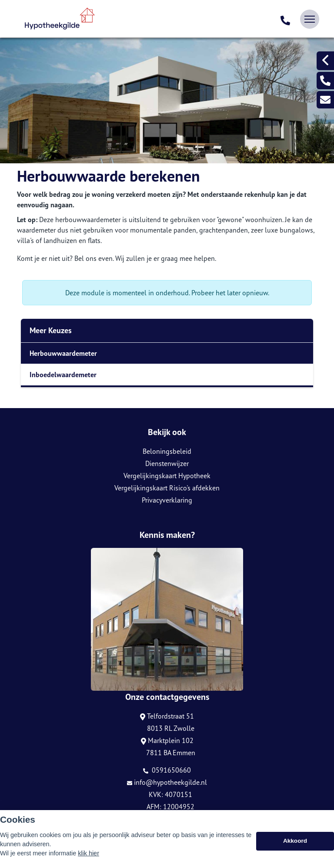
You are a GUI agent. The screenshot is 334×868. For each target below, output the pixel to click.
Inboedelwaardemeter (63, 375)
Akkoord (295, 844)
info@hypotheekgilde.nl (167, 782)
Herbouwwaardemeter (63, 353)
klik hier (89, 856)
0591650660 (167, 770)
